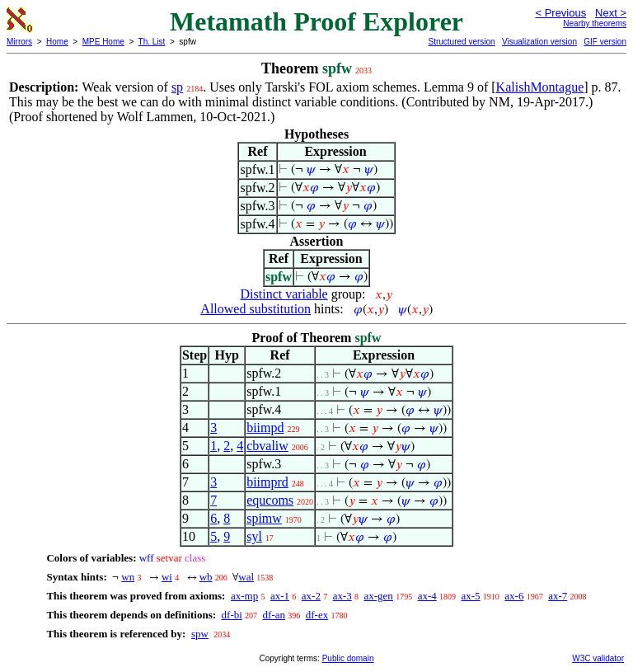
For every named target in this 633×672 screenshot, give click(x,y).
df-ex (317, 615)
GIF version (605, 42)
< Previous (560, 13)
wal (246, 577)
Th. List (152, 42)
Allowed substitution (256, 309)
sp (177, 87)
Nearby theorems (595, 23)
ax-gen (379, 596)
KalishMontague (540, 87)
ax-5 (470, 596)
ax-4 (427, 596)
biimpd (265, 428)
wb (206, 577)
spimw (264, 518)
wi (167, 577)
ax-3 (342, 596)
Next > (611, 13)
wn (128, 577)
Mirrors (19, 42)
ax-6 (514, 596)
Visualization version (539, 42)
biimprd (267, 482)
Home (57, 42)
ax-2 (311, 596)
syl (254, 536)
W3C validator (598, 658)
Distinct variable (284, 294)
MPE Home (103, 42)
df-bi (232, 615)
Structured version (461, 42)
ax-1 (280, 596)
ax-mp (244, 596)
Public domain (348, 658)
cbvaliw (267, 446)
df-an (274, 615)
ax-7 (558, 596)
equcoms (270, 500)
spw (200, 634)
